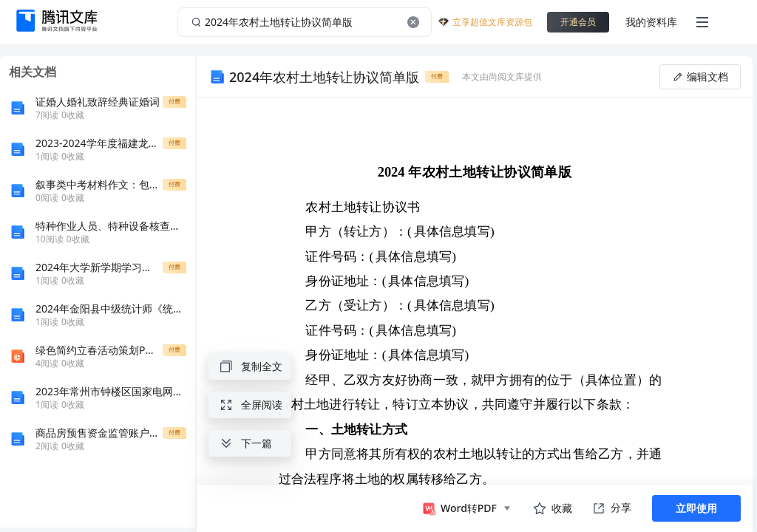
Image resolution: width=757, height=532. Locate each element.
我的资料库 (651, 22)
